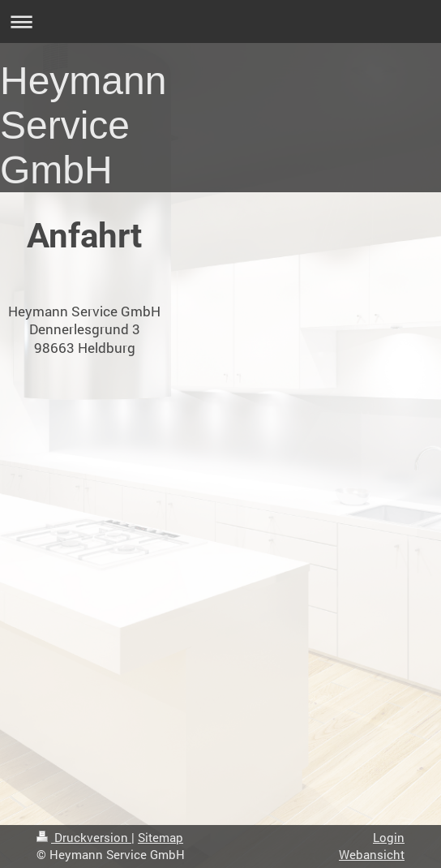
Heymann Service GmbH (83, 125)
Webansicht (372, 854)
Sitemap (161, 837)
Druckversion (84, 837)
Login (389, 837)
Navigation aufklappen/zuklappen (220, 21)
